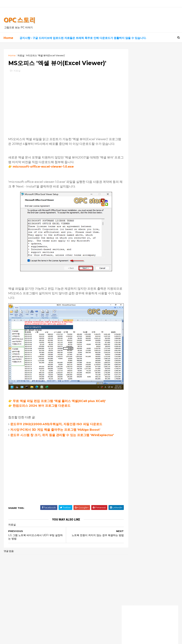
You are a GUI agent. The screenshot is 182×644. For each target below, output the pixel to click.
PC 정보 (131, 140)
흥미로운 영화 (134, 170)
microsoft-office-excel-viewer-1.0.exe (44, 181)
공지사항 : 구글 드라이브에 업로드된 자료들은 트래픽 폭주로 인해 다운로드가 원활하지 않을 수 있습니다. (83, 38)
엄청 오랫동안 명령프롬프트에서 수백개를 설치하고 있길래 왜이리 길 (149, 347)
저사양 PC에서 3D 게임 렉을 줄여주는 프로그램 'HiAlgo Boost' (56, 433)
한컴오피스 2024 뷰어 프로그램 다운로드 (43, 409)
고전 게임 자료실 (135, 158)
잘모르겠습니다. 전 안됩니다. (140, 369)
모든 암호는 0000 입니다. (139, 358)
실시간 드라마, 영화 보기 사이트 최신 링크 (147, 116)
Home (8, 37)
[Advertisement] (60, 111)
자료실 (22, 55)
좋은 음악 (132, 164)
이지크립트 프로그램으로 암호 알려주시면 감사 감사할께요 (149, 333)
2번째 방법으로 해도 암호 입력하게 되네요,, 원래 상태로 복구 (148, 340)
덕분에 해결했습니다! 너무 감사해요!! (144, 312)
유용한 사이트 (134, 152)
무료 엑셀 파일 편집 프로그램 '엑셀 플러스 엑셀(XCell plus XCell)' (60, 405)
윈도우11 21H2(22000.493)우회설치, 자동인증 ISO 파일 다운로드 (57, 428)
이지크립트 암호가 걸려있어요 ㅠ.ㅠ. (144, 362)
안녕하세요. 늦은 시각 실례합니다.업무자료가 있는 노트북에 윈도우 (148, 353)
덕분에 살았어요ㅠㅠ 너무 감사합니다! (145, 319)
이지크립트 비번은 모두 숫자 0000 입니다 (148, 325)
